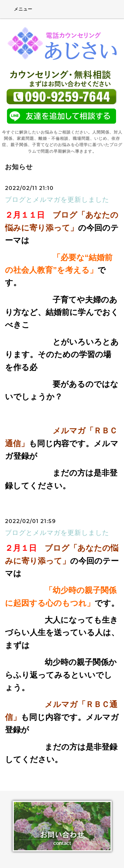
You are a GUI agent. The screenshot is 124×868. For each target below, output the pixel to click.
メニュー (19, 9)
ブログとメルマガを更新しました (57, 200)
